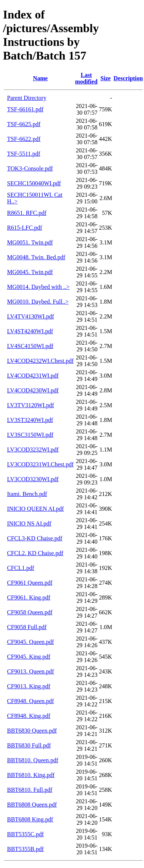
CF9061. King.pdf (29, 597)
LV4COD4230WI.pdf (33, 390)
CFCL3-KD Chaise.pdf (35, 538)
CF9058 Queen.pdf (30, 612)
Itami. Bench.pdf (27, 494)
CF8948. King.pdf (29, 716)
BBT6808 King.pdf (30, 819)
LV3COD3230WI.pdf (33, 479)
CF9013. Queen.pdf (31, 671)
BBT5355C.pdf (25, 834)
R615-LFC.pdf (25, 228)
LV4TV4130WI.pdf (31, 316)
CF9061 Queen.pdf (30, 583)
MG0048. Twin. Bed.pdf (36, 257)
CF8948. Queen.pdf (31, 701)
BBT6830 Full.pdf (29, 745)
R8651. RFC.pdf (27, 213)
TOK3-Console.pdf (30, 168)
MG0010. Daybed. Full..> (38, 302)
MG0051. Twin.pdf (30, 242)
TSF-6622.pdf (24, 139)
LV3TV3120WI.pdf (31, 405)
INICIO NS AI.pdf (29, 523)
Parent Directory (27, 98)
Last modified (86, 78)
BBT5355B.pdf (25, 849)
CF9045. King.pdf (29, 657)
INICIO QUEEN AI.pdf (35, 509)
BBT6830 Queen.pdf (32, 731)
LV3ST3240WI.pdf (30, 420)
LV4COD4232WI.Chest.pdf (40, 361)
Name (40, 78)
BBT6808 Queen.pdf (32, 805)
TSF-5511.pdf (24, 154)
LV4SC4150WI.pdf (30, 346)
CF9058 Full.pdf (27, 627)
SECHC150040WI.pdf (34, 183)
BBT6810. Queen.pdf (33, 760)
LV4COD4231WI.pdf (33, 376)
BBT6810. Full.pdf (30, 790)
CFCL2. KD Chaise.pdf (35, 553)
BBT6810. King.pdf (31, 775)
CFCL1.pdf (21, 568)
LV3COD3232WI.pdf (33, 450)
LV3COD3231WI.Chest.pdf (40, 464)
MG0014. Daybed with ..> (38, 287)
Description (128, 78)
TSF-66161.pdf (25, 109)
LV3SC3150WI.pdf (30, 435)
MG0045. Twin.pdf (30, 272)
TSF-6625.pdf (24, 124)
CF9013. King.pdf (29, 686)
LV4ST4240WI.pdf (30, 331)
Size (106, 78)
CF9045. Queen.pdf (31, 642)
